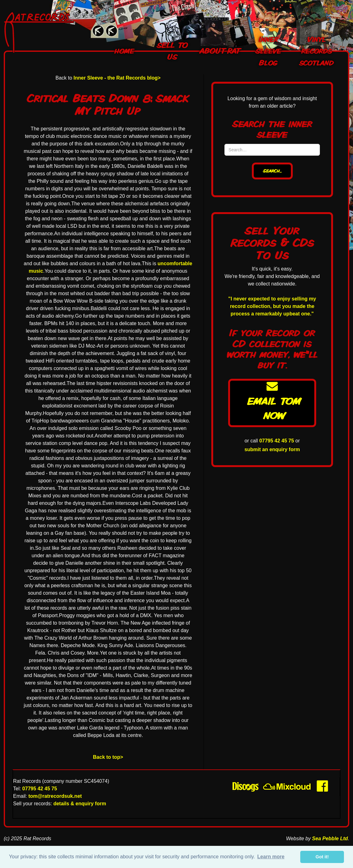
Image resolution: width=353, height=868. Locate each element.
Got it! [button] (322, 857)
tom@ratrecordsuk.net (55, 796)
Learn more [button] (271, 857)
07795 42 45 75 (277, 441)
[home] (43, 32)
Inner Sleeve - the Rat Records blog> (117, 78)
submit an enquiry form (272, 449)
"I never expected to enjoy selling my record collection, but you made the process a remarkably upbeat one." (272, 306)
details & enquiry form (80, 804)
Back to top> (108, 757)
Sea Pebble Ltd (330, 839)
